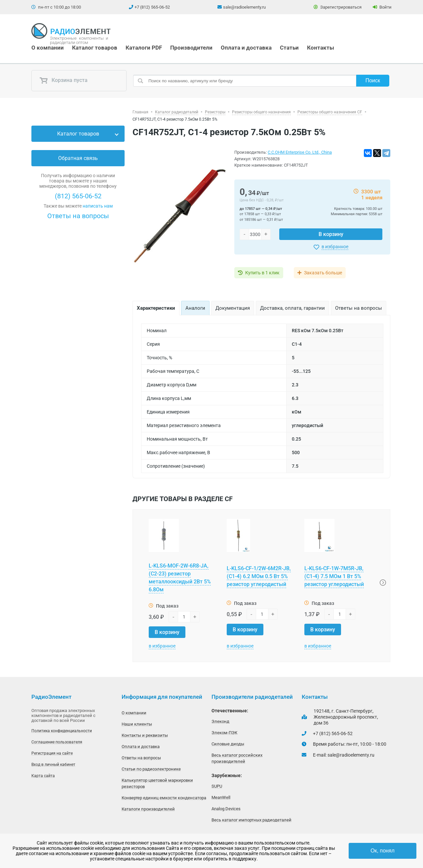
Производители (191, 48)
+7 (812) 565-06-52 (152, 7)
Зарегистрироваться (338, 7)
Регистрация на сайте (52, 753)
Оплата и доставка (246, 48)
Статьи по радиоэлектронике (151, 769)
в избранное (335, 247)
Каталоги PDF (144, 48)
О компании (48, 48)
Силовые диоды (228, 744)
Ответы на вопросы (78, 216)
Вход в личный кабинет (53, 765)
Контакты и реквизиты (145, 735)
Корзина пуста (63, 81)
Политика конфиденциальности (62, 731)
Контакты (321, 48)
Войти (382, 7)
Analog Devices (226, 809)
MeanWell (221, 797)
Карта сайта (43, 776)
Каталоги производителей (148, 809)
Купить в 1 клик (262, 273)
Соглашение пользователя (57, 742)
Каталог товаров (95, 48)
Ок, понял (383, 851)
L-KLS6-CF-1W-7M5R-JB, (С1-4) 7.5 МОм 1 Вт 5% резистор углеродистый (334, 576)
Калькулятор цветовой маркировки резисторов (157, 783)
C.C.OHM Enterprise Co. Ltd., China (300, 152)
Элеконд (220, 721)
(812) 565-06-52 (78, 196)
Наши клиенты (137, 724)
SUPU (217, 786)
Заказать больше (323, 273)
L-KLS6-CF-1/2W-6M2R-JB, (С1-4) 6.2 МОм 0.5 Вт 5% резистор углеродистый (259, 576)
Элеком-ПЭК (224, 733)
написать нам (98, 206)
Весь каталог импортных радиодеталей (251, 820)
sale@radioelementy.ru (244, 7)
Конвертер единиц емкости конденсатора (164, 798)
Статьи (289, 48)
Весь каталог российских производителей (237, 758)
